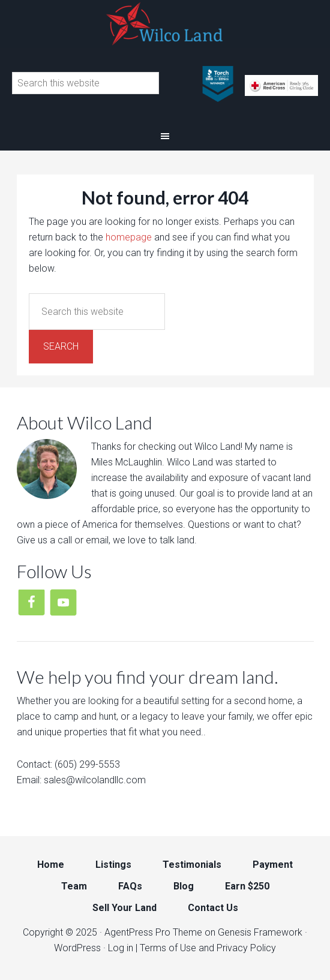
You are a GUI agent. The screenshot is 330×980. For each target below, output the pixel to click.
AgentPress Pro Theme (153, 932)
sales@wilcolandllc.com (95, 780)
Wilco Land (165, 24)
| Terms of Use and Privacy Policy (206, 948)
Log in (121, 948)
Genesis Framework (260, 932)
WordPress (77, 948)
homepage (129, 237)
